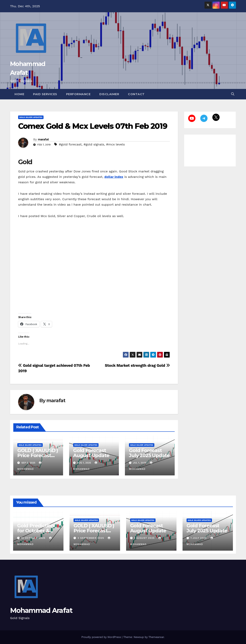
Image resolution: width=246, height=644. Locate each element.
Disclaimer (109, 94)
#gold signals (94, 144)
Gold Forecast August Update (91, 453)
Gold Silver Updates (31, 117)
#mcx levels (116, 144)
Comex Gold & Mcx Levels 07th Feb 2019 (93, 126)
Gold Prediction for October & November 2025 (36, 531)
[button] (233, 94)
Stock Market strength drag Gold (137, 365)
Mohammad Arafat (41, 610)
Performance (78, 94)
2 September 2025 (91, 538)
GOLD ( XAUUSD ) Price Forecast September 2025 (38, 455)
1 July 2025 (199, 538)
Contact (136, 94)
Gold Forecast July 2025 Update (149, 453)
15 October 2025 (34, 538)
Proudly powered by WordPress (102, 637)
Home (19, 94)
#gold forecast (70, 144)
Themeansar (156, 637)
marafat (43, 139)
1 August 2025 (145, 538)
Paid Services (45, 94)
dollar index (114, 177)
